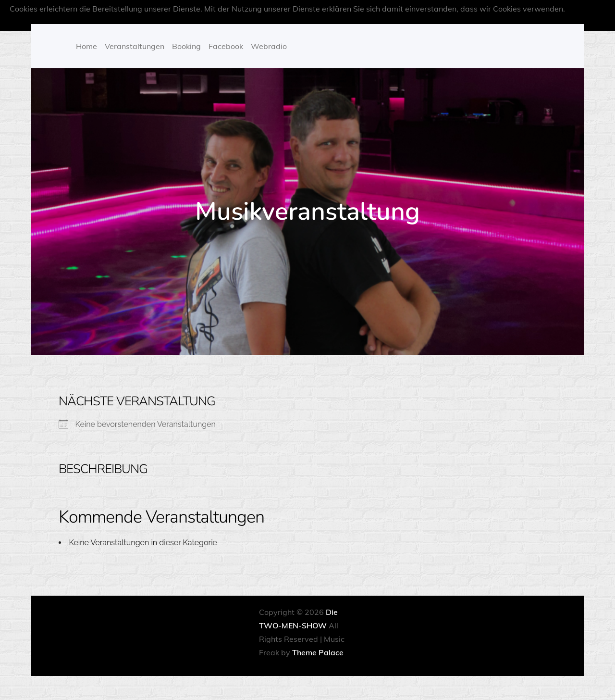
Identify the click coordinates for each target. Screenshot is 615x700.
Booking (186, 46)
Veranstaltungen (135, 46)
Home (86, 46)
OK (344, 22)
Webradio (269, 46)
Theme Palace (318, 652)
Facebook (226, 46)
